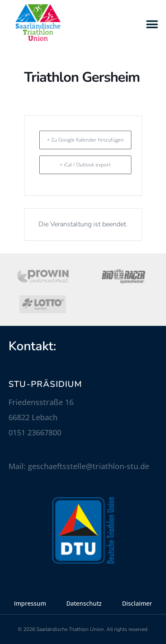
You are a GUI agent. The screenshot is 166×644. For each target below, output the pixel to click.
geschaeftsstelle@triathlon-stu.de (88, 466)
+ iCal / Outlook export (85, 165)
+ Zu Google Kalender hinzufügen (85, 140)
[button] (152, 24)
